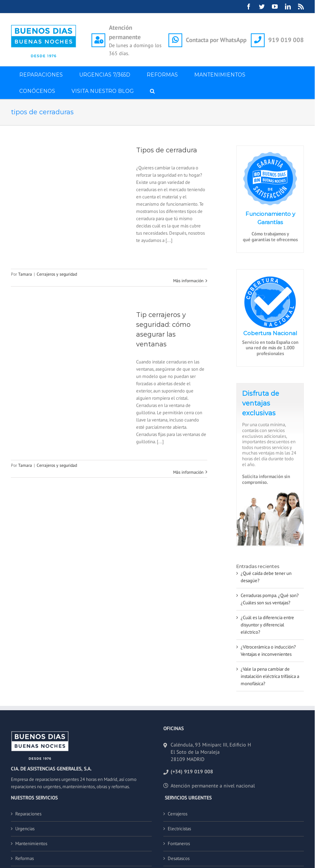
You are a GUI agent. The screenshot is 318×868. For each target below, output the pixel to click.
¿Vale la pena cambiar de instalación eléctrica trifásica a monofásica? (270, 676)
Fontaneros (179, 844)
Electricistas (179, 829)
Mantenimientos (31, 844)
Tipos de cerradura (167, 150)
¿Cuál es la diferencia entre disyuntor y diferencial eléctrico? (267, 625)
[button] (152, 91)
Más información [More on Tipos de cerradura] (188, 281)
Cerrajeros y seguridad (57, 274)
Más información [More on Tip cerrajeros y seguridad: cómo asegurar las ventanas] (188, 472)
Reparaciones (28, 814)
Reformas (25, 858)
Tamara (25, 274)
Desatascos (179, 858)
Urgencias (25, 829)
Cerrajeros (178, 814)
